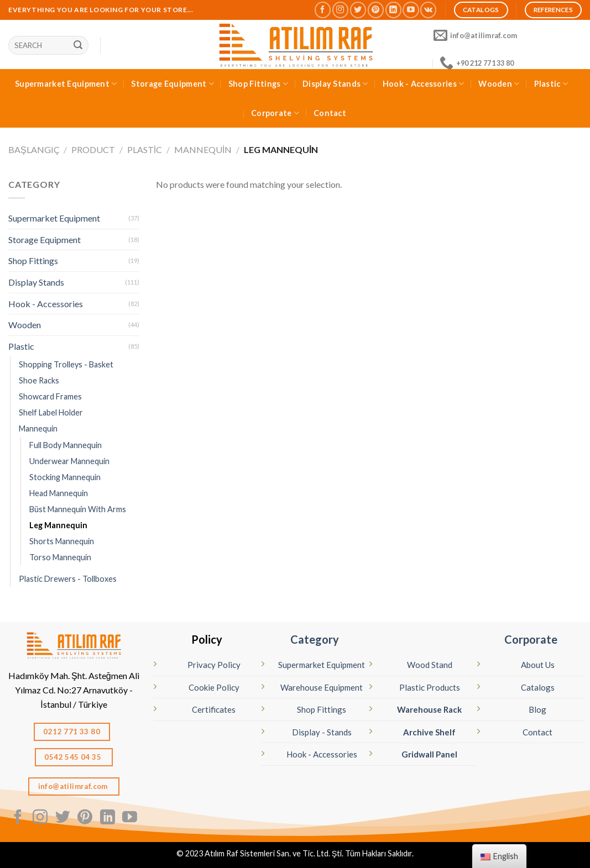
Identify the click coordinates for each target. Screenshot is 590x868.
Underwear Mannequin (69, 461)
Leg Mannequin (58, 525)
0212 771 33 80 (72, 732)
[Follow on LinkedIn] (393, 10)
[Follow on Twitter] (358, 10)
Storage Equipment (172, 84)
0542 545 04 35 (74, 757)
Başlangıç (34, 149)
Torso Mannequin (60, 557)
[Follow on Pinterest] (376, 10)
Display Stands (335, 84)
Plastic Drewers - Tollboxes (68, 579)
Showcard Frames (50, 396)
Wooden (499, 84)
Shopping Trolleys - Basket (66, 364)
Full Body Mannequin (66, 445)
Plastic (551, 84)
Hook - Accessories (424, 84)
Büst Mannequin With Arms (78, 509)
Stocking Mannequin (65, 477)
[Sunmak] (78, 45)
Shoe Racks (39, 380)
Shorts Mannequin (62, 541)
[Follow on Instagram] (340, 10)
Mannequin (203, 149)
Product (93, 149)
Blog (537, 709)
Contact (330, 113)
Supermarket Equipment (66, 84)
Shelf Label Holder (51, 412)
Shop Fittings (258, 84)
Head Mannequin (59, 493)
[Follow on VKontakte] (428, 10)
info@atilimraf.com (74, 786)
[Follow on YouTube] (411, 10)
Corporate (275, 113)
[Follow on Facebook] (323, 10)
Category (315, 639)
